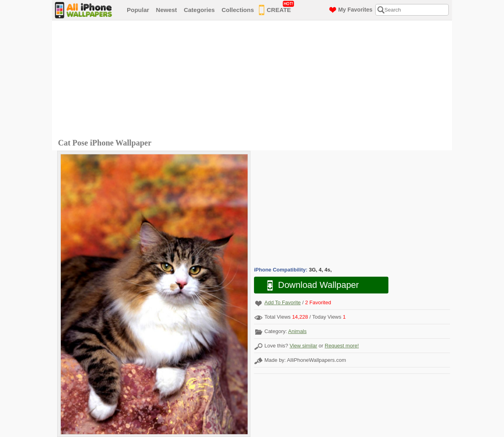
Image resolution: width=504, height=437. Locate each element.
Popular (138, 10)
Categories (199, 10)
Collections (238, 10)
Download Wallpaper (309, 285)
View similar (303, 346)
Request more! (342, 346)
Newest (167, 10)
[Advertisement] (254, 80)
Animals (297, 331)
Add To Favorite (283, 302)
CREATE (277, 8)
